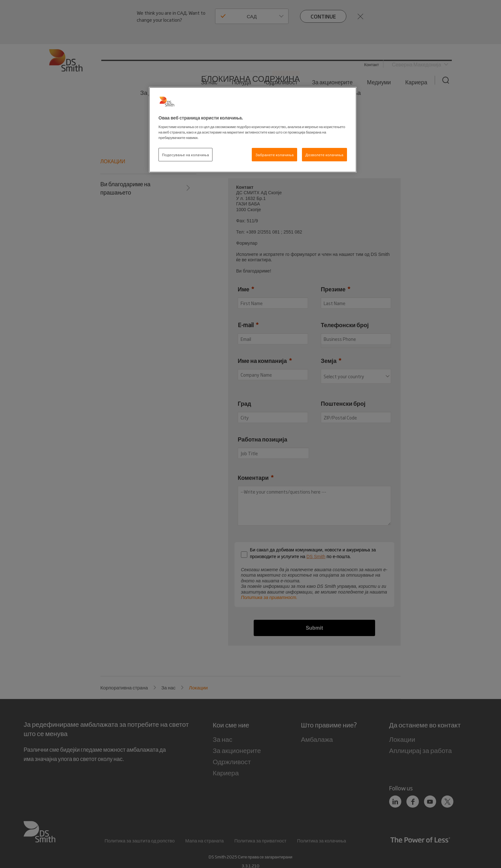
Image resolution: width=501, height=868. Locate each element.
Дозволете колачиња (324, 154)
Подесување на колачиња (185, 154)
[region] (253, 130)
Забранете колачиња (274, 154)
